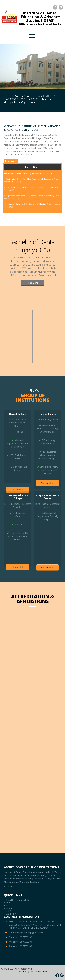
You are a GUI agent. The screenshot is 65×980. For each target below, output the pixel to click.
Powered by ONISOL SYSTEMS (32, 972)
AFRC (9, 911)
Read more (8, 886)
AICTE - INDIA (12, 914)
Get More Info (18, 490)
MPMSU (9, 908)
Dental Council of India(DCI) (18, 900)
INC (8, 906)
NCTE (9, 903)
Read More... (11, 161)
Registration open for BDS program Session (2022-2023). (29, 183)
